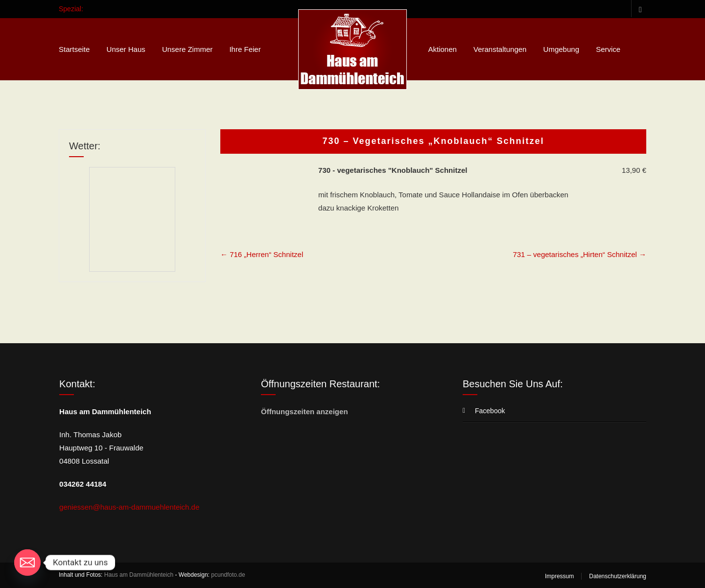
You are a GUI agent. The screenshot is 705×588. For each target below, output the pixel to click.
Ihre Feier (245, 49)
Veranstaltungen (500, 49)
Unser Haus (126, 49)
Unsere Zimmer (187, 49)
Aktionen (442, 49)
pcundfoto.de (228, 575)
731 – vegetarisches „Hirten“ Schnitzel (579, 254)
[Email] (27, 563)
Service (608, 49)
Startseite (74, 49)
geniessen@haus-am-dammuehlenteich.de (129, 507)
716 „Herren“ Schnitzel (262, 254)
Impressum (559, 576)
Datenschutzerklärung (618, 576)
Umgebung (561, 49)
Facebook (639, 9)
